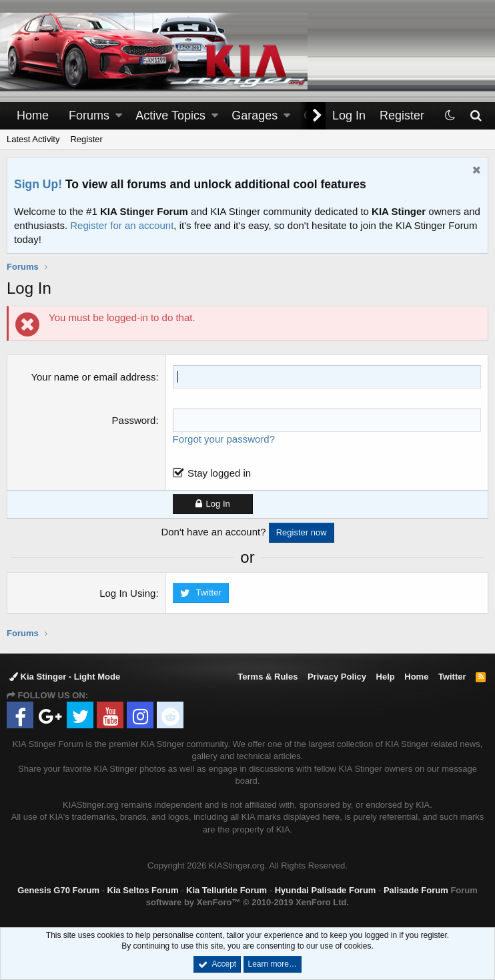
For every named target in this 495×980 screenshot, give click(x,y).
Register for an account (122, 225)
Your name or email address (93, 377)
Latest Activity (33, 139)
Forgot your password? (224, 439)
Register (86, 139)
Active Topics (170, 115)
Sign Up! (38, 184)
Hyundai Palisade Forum (326, 890)
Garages (255, 115)
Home (33, 115)
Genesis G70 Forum (58, 890)
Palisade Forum (416, 890)
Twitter (452, 677)
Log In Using (127, 593)
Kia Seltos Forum (143, 890)
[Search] (475, 116)
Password (134, 420)
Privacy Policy (337, 677)
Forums (89, 115)
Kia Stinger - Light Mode (65, 677)
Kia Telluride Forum (226, 890)
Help (386, 677)
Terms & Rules (268, 677)
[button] (119, 116)
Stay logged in (219, 473)
